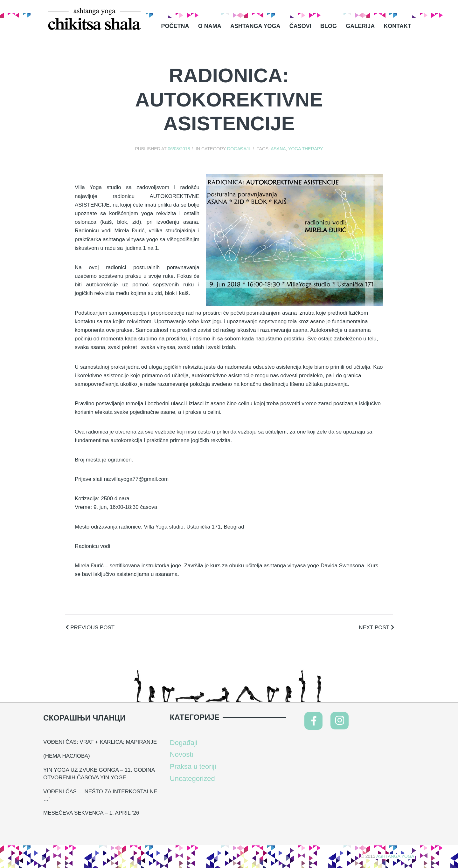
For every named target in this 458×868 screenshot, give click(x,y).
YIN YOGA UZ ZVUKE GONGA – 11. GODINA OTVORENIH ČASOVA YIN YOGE (99, 774)
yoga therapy (305, 149)
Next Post (376, 628)
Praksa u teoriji (193, 766)
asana (278, 149)
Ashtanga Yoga (255, 26)
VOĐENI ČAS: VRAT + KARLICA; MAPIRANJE (100, 742)
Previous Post (90, 628)
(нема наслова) (67, 756)
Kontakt (397, 26)
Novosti (181, 754)
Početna (175, 26)
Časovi (300, 26)
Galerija (360, 26)
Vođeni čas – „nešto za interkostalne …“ (100, 795)
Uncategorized (192, 779)
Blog (329, 26)
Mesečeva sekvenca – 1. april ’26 (91, 813)
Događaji (239, 149)
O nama (210, 26)
